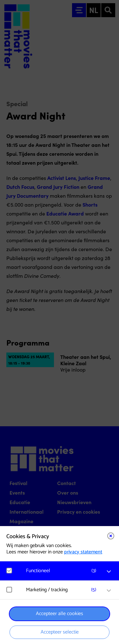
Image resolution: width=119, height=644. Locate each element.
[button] (63, 571)
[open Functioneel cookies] (109, 572)
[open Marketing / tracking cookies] (109, 591)
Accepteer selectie (60, 632)
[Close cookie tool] (111, 536)
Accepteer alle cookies (60, 614)
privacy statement (83, 552)
